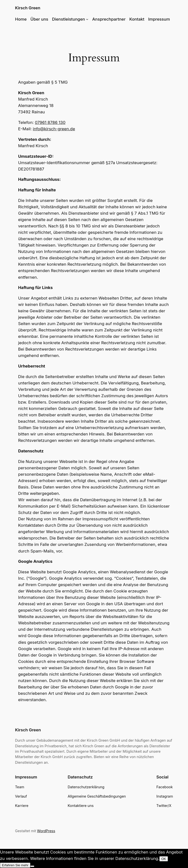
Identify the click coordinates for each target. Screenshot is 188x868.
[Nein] (32, 866)
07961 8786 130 (50, 122)
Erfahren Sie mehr (15, 865)
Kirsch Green (28, 8)
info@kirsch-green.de (54, 129)
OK (164, 859)
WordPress (46, 831)
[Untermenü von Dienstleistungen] (87, 19)
